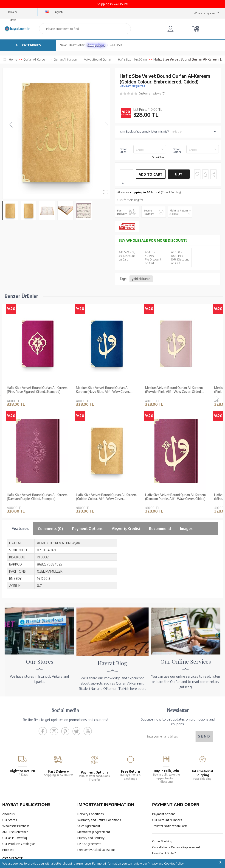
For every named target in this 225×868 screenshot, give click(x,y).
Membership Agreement (94, 832)
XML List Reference (15, 832)
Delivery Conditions (90, 814)
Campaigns (96, 45)
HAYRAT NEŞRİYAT (133, 86)
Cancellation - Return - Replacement (176, 847)
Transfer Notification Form (170, 826)
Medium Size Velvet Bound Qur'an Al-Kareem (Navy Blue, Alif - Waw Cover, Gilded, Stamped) (103, 390)
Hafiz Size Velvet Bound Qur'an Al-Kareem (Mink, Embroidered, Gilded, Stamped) (37, 497)
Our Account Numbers (167, 820)
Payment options (164, 814)
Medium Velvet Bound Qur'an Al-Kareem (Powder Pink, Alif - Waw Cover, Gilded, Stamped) (174, 390)
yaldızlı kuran (141, 279)
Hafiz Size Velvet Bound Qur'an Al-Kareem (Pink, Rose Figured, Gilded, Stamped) (37, 390)
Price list (8, 850)
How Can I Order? (164, 853)
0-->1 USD (115, 45)
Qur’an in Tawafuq (15, 838)
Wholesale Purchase (16, 826)
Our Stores (10, 820)
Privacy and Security (91, 838)
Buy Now (179, 175)
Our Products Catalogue (18, 844)
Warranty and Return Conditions (99, 820)
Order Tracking (162, 841)
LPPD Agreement (89, 844)
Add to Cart (151, 174)
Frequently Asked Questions (96, 850)
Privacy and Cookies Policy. (166, 863)
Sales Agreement (89, 826)
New (63, 45)
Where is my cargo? (206, 13)
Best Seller (77, 45)
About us (8, 814)
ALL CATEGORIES (28, 45)
